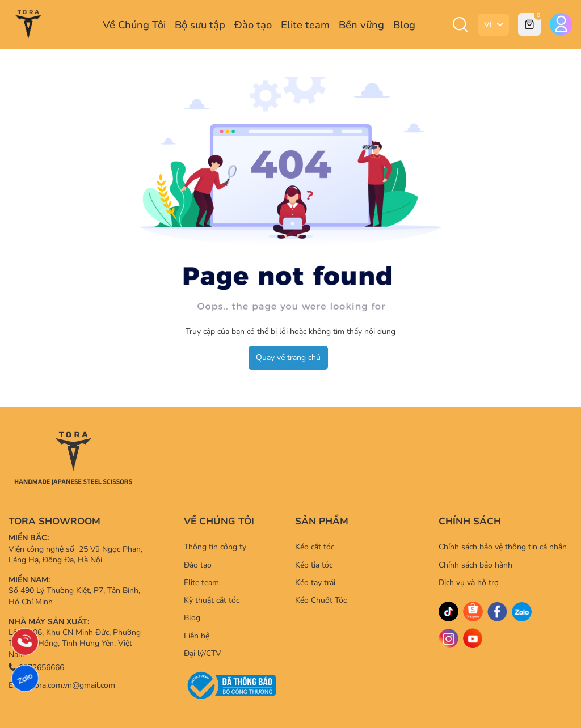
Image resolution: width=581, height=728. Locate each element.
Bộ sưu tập (200, 25)
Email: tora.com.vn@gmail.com (62, 685)
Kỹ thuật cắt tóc (212, 600)
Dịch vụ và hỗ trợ (469, 583)
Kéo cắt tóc (315, 547)
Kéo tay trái (315, 583)
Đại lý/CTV (203, 653)
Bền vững (361, 25)
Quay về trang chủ (288, 357)
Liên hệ (197, 636)
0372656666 (36, 668)
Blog (404, 25)
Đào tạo (253, 25)
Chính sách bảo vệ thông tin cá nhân (503, 547)
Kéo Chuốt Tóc (321, 600)
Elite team (305, 25)
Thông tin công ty (215, 547)
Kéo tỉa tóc (314, 565)
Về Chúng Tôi (134, 25)
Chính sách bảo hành (475, 565)
